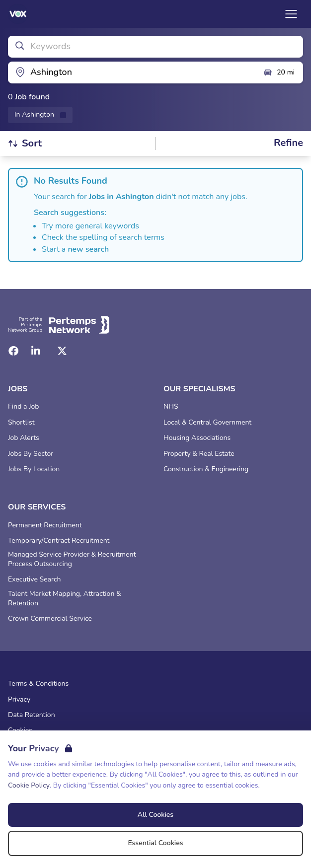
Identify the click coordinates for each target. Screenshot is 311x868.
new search (88, 249)
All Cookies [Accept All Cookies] (155, 815)
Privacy (19, 700)
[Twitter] (62, 351)
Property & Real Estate (199, 454)
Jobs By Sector (31, 454)
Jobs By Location (34, 469)
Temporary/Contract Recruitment (59, 541)
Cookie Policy (29, 785)
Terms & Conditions (38, 684)
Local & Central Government (207, 423)
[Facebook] (13, 351)
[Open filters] (288, 143)
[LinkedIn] (36, 351)
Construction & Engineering (206, 469)
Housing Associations (197, 438)
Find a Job (23, 407)
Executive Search (34, 579)
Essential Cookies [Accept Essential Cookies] (155, 843)
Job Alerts (24, 438)
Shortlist (21, 423)
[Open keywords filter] (155, 47)
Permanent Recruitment (45, 525)
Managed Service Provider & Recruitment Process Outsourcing (72, 559)
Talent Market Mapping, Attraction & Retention (65, 599)
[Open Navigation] (291, 14)
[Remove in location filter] (40, 115)
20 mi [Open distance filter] (279, 72)
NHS (171, 407)
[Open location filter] (132, 72)
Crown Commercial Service (50, 619)
